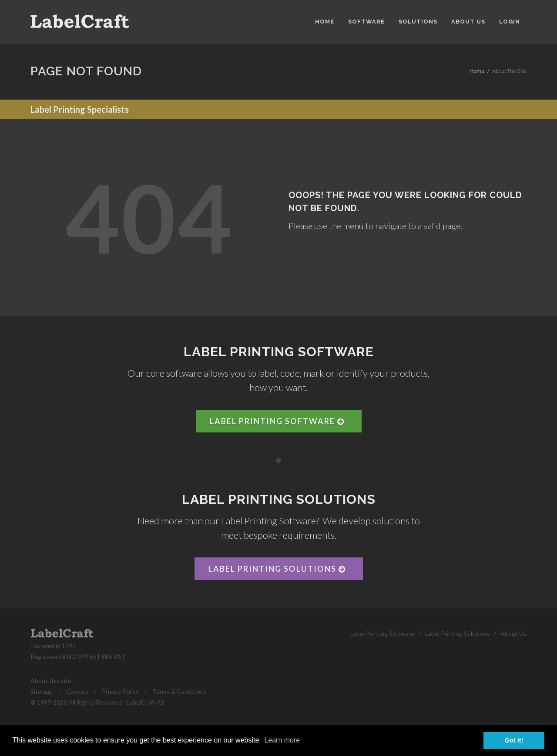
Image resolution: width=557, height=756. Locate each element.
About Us (513, 633)
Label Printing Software (277, 421)
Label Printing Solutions (277, 569)
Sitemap (42, 691)
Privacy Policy (120, 691)
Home (477, 71)
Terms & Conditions (180, 691)
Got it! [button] (514, 740)
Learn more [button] (282, 740)
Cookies (77, 691)
